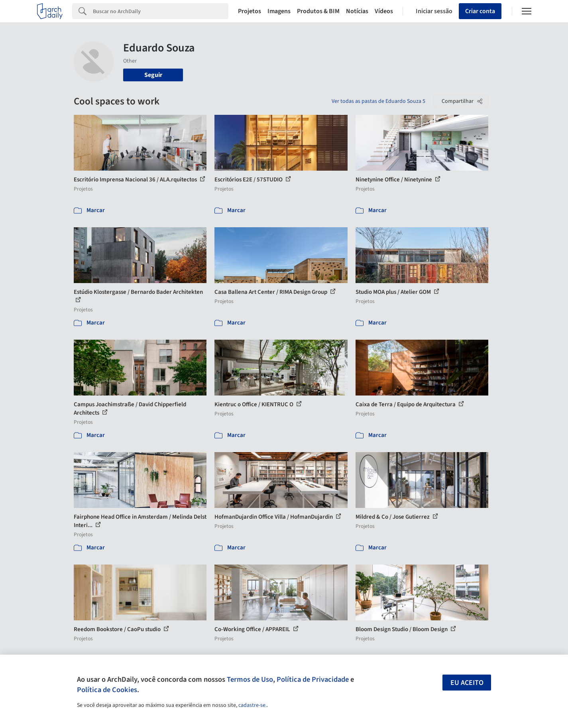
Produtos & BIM (318, 11)
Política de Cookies (107, 690)
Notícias (357, 11)
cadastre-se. (253, 705)
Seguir (153, 75)
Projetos (250, 11)
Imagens (279, 11)
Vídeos (384, 11)
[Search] (161, 11)
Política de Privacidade (313, 679)
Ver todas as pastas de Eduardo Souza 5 (378, 101)
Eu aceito (467, 683)
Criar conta (480, 11)
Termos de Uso (250, 679)
